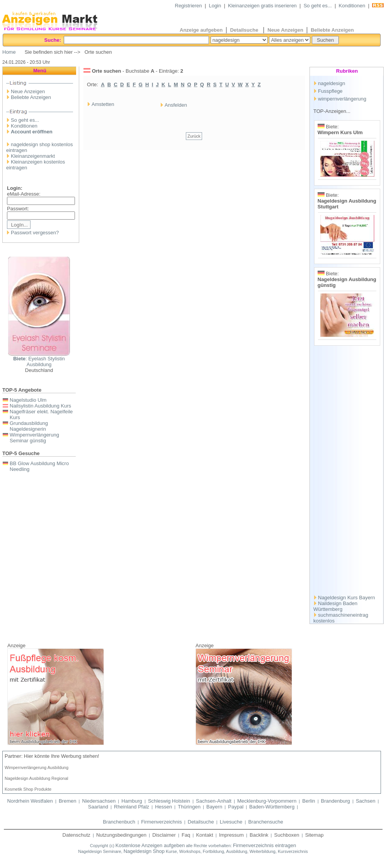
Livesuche (231, 822)
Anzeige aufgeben (201, 30)
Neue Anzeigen (285, 30)
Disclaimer (164, 835)
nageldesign (332, 83)
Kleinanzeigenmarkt (33, 156)
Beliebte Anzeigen (332, 30)
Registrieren (189, 6)
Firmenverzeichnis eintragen (264, 845)
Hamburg (132, 801)
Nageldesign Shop (144, 851)
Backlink (259, 835)
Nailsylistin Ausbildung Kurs (40, 406)
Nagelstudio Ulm (28, 400)
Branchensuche (265, 822)
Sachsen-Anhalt (214, 801)
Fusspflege (330, 91)
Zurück (194, 136)
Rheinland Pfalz (132, 807)
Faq (186, 835)
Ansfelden (176, 105)
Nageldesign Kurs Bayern (346, 598)
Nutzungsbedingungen (121, 835)
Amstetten (103, 104)
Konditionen (352, 6)
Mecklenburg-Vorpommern (267, 801)
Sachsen (366, 801)
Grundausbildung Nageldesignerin (29, 426)
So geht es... (318, 6)
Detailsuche (245, 30)
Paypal (236, 807)
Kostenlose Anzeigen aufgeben (150, 845)
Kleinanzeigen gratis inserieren (262, 6)
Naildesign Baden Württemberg (335, 606)
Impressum (231, 835)
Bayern (214, 807)
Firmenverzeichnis (161, 822)
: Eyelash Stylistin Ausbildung (39, 362)
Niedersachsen (99, 801)
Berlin (309, 801)
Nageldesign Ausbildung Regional (37, 778)
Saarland (98, 807)
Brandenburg (336, 801)
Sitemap (315, 835)
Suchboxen (287, 835)
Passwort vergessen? (35, 233)
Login (215, 6)
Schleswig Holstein (169, 801)
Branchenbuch (119, 822)
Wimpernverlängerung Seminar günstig (34, 438)
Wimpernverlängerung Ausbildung (37, 767)
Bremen (68, 801)
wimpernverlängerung (342, 99)
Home (9, 52)
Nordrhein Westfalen (30, 801)
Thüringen (189, 807)
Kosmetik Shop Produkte (28, 789)
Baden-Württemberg (272, 807)
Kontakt (204, 835)
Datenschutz (77, 835)
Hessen (163, 807)
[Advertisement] (347, 472)
